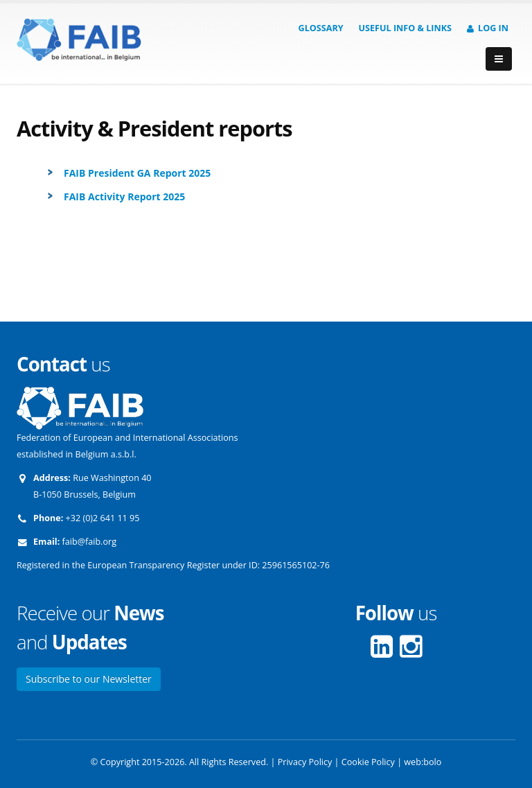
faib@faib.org (89, 542)
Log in (488, 28)
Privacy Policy (305, 762)
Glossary (321, 28)
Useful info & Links (405, 28)
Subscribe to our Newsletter (89, 679)
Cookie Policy (368, 762)
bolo (432, 762)
